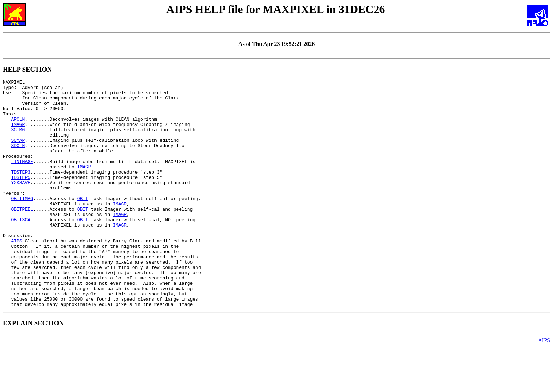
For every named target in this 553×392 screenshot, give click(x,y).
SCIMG (18, 140)
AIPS (16, 273)
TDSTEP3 (21, 191)
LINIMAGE (22, 178)
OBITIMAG (22, 223)
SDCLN (18, 159)
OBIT (83, 223)
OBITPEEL (22, 235)
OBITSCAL (22, 248)
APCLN (18, 127)
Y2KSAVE (21, 204)
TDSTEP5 (21, 197)
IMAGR (18, 134)
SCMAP (18, 153)
